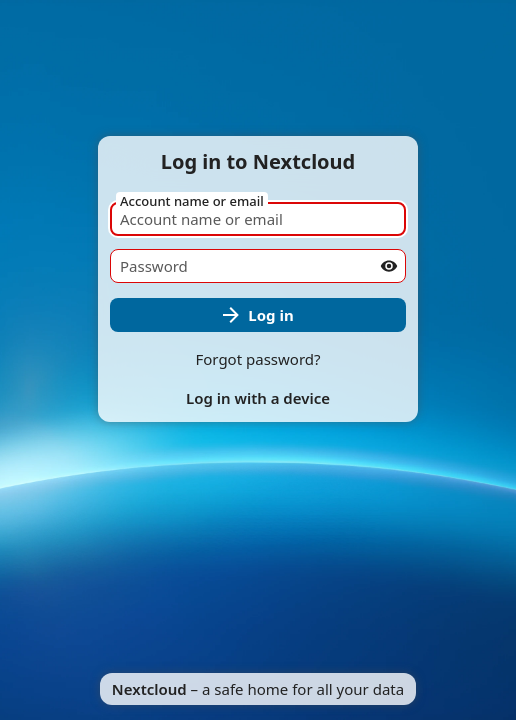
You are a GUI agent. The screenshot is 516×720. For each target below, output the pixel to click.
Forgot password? (257, 359)
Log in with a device (258, 398)
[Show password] (389, 266)
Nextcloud (149, 689)
